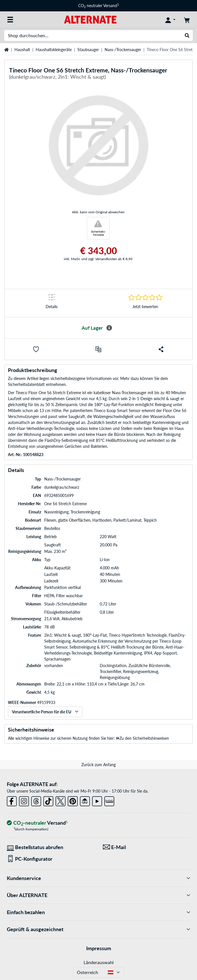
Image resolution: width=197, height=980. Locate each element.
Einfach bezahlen (98, 912)
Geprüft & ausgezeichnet (98, 929)
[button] (36, 349)
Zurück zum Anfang (98, 765)
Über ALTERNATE (98, 895)
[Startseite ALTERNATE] (90, 19)
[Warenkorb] (187, 20)
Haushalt (22, 50)
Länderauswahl (99, 962)
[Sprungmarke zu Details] (52, 303)
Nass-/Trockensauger (123, 50)
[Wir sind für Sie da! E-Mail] (147, 847)
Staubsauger (88, 50)
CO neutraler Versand (98, 6)
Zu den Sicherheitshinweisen (142, 738)
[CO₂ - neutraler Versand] (37, 823)
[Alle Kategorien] (10, 20)
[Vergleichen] (98, 349)
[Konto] (170, 20)
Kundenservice (98, 878)
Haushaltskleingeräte (54, 50)
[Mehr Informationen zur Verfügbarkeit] (109, 328)
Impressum (99, 948)
